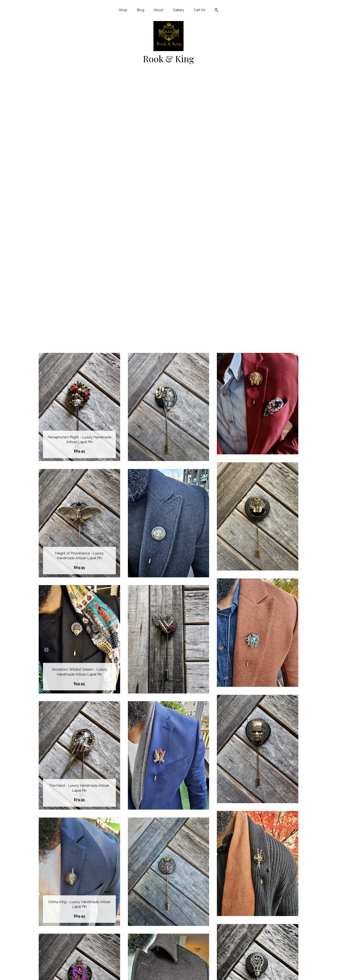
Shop (123, 10)
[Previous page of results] (146, 895)
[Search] (217, 11)
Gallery (179, 10)
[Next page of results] (192, 895)
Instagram (168, 936)
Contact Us (79, 971)
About (159, 10)
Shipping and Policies (79, 964)
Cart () (200, 10)
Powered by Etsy (258, 950)
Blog (140, 10)
